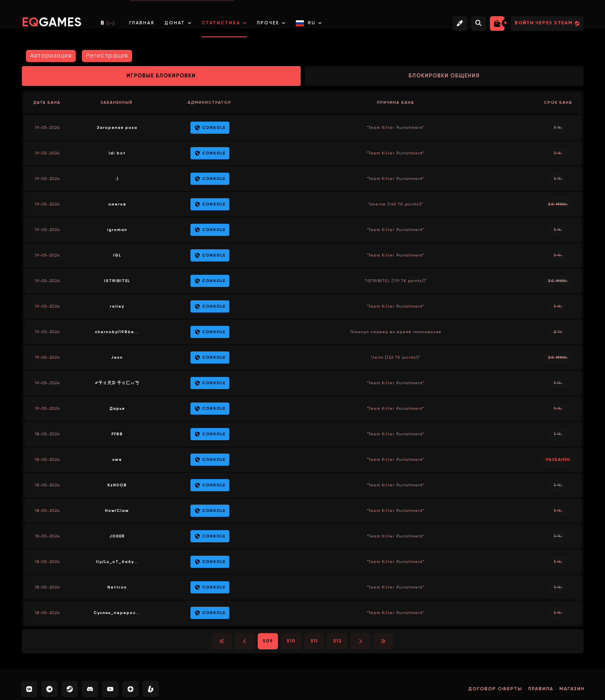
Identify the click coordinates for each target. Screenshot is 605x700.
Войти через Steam (547, 23)
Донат (178, 23)
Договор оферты (495, 689)
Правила (541, 689)
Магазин (572, 689)
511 (314, 641)
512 (337, 641)
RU (309, 23)
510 (291, 641)
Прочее (271, 23)
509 (268, 641)
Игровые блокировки (161, 76)
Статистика (224, 23)
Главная (142, 23)
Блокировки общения (444, 76)
